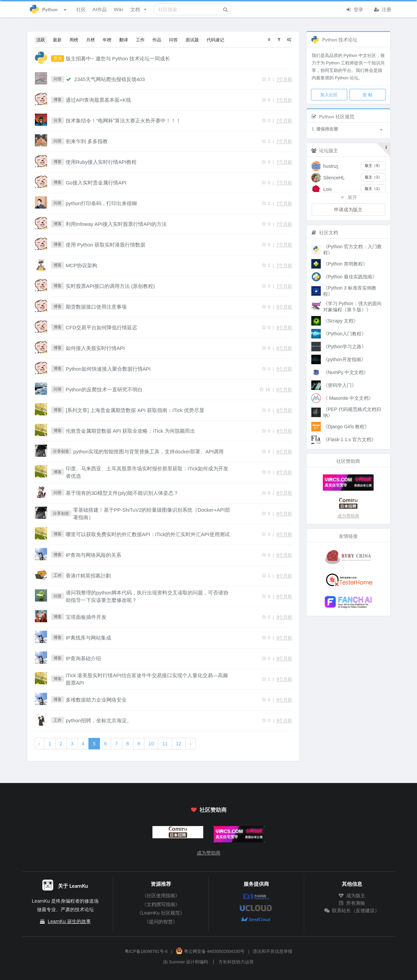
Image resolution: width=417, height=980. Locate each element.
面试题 (192, 40)
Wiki (118, 9)
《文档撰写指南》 (161, 904)
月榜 (90, 40)
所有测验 (352, 903)
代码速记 (215, 40)
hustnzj (331, 166)
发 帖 (367, 95)
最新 (57, 40)
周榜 (74, 40)
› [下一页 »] (191, 744)
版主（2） (373, 177)
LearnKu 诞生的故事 (69, 921)
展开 (348, 197)
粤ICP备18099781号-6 (146, 952)
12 (179, 744)
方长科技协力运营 (236, 962)
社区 (81, 9)
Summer (177, 962)
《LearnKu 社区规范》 (161, 913)
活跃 (41, 40)
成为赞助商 (348, 516)
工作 (140, 40)
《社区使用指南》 (161, 896)
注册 (383, 9)
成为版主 (352, 896)
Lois (328, 189)
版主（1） (373, 189)
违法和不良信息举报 (273, 952)
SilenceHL (334, 178)
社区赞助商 (208, 810)
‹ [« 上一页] (39, 744)
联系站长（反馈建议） (352, 910)
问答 (173, 40)
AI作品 (99, 9)
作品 (157, 40)
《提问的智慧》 (161, 922)
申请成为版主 (348, 209)
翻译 (124, 40)
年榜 (107, 40)
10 (151, 744)
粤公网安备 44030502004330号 (210, 952)
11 (165, 744)
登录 (355, 9)
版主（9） (373, 165)
